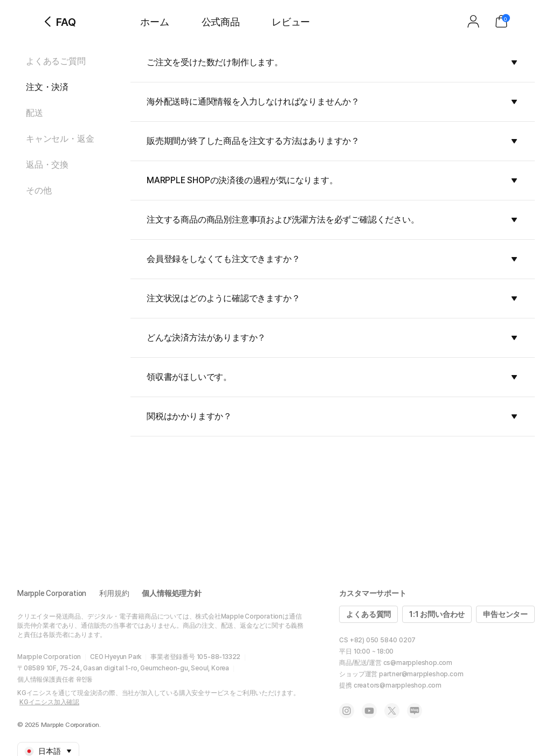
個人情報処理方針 (171, 593)
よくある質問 (368, 614)
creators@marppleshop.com (398, 685)
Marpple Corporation (52, 593)
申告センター (505, 614)
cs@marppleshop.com (418, 663)
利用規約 (114, 593)
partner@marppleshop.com (421, 674)
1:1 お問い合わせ (437, 614)
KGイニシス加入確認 (49, 702)
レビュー (291, 22)
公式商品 (221, 22)
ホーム (154, 22)
